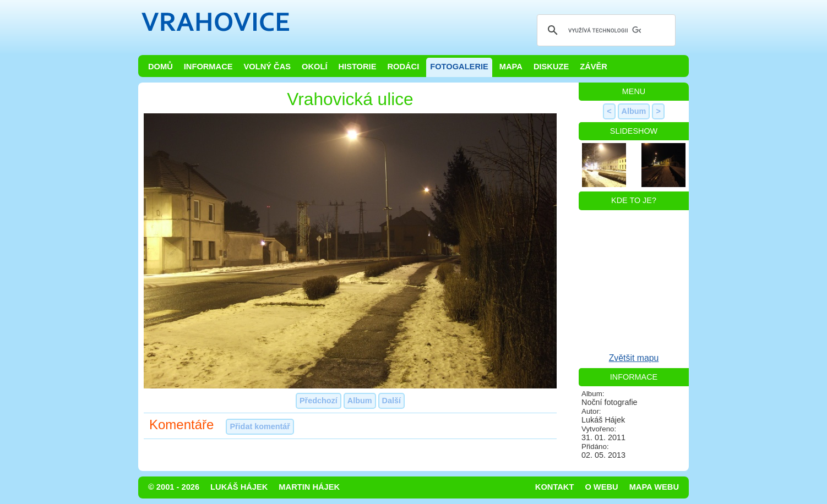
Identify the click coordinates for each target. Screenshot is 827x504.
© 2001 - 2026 (174, 487)
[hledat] (605, 30)
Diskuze (551, 67)
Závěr (594, 67)
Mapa (511, 67)
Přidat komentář (260, 426)
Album (360, 401)
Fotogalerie (459, 67)
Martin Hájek (309, 487)
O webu (601, 487)
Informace (208, 67)
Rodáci (403, 67)
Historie (357, 67)
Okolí (314, 67)
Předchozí (319, 401)
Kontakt (555, 487)
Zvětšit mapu (634, 358)
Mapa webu (654, 487)
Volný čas (268, 67)
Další (391, 401)
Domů (160, 67)
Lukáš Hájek (239, 487)
